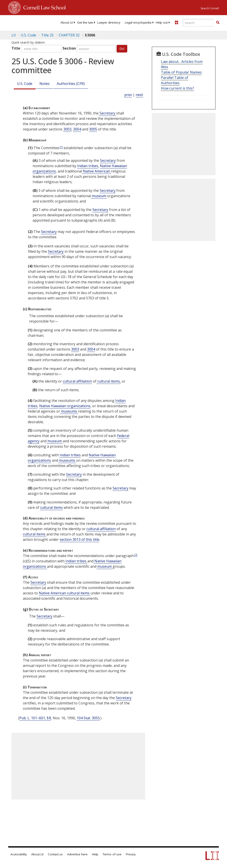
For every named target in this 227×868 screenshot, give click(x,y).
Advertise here (77, 854)
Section (69, 48)
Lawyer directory (109, 22)
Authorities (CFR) (71, 84)
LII (14, 35)
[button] (218, 22)
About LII (67, 22)
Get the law (85, 22)
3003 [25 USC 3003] (67, 129)
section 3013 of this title (79, 539)
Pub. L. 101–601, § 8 (35, 718)
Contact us (55, 854)
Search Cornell (210, 8)
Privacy (131, 854)
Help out (162, 22)
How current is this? (177, 88)
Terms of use (112, 854)
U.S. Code (25, 84)
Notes (45, 84)
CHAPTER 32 (69, 35)
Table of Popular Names (181, 72)
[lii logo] (25, 22)
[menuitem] (67, 22)
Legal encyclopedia (138, 22)
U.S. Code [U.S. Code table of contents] (28, 35)
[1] (61, 147)
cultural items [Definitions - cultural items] (51, 507)
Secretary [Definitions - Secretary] (107, 113)
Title (16, 48)
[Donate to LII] (176, 22)
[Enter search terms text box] (198, 23)
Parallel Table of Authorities (175, 80)
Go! (122, 49)
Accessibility (19, 854)
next (139, 95)
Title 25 (47, 35)
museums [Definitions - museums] (69, 411)
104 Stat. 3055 (88, 718)
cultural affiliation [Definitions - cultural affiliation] (77, 381)
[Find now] (218, 23)
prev (128, 95)
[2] (136, 555)
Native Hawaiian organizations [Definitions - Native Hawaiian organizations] (65, 406)
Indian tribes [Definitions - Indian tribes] (88, 166)
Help (95, 854)
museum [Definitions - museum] (99, 196)
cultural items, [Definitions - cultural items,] (109, 381)
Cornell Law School (43, 7)
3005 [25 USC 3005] (93, 129)
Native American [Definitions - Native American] (97, 171)
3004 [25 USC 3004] (77, 129)
